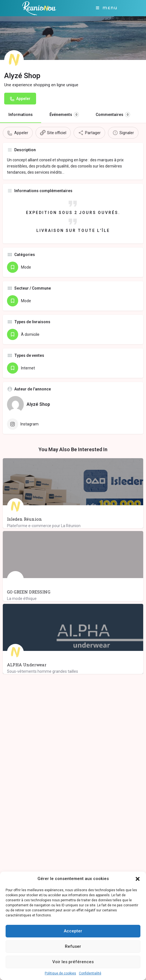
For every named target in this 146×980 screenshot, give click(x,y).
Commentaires (113, 115)
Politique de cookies (60, 973)
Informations (21, 115)
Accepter (73, 931)
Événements (64, 115)
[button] (138, 879)
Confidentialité (90, 973)
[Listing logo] (14, 60)
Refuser (73, 946)
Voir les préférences (73, 962)
